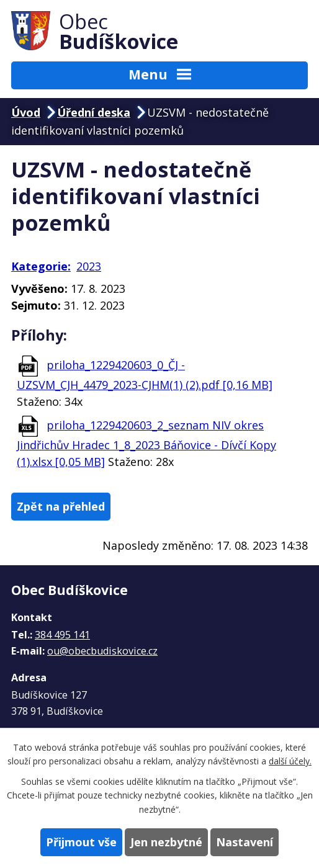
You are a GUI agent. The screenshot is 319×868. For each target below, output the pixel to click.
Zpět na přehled (61, 506)
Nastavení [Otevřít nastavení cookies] (245, 842)
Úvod (26, 112)
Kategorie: (41, 266)
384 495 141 (62, 635)
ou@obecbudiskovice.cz (102, 651)
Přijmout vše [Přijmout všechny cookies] (81, 842)
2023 (89, 266)
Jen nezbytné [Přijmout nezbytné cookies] (166, 842)
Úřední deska (94, 112)
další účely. (290, 761)
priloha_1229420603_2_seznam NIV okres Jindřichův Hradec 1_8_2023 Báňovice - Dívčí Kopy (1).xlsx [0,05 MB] (146, 443)
